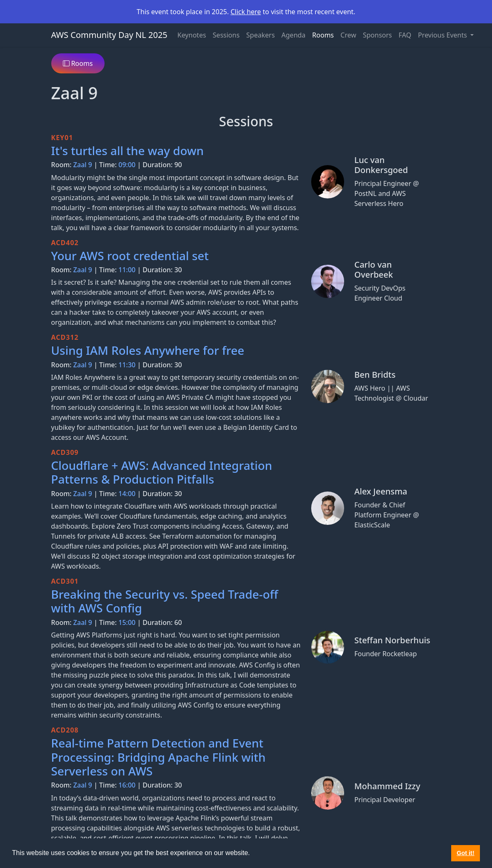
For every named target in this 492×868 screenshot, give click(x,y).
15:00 (127, 622)
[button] (253, 854)
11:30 (127, 365)
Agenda (294, 35)
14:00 (127, 494)
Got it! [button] (465, 853)
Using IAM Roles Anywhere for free (148, 350)
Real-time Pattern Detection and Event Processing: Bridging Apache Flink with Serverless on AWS (159, 757)
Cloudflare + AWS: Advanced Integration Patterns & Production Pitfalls (162, 472)
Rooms (323, 35)
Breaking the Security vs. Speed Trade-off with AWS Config (165, 601)
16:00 (127, 785)
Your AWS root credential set (130, 256)
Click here (246, 12)
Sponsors (377, 35)
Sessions (226, 35)
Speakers (260, 35)
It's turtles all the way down (127, 151)
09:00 (127, 165)
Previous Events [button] (443, 35)
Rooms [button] (78, 63)
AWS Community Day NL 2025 (109, 35)
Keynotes (192, 35)
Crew (348, 35)
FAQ (405, 35)
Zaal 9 (83, 165)
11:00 (127, 270)
